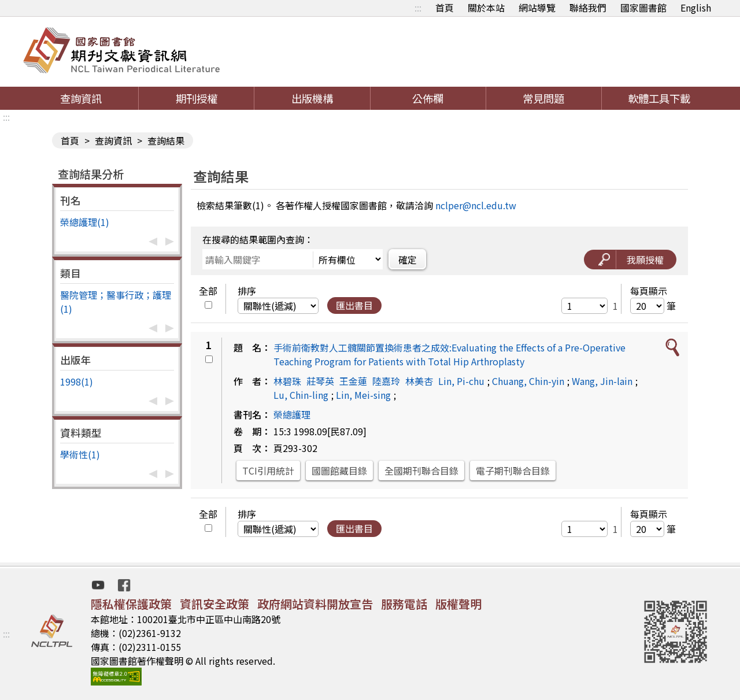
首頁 (445, 8)
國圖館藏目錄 (339, 471)
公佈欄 (428, 98)
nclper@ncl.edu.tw (476, 205)
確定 (408, 260)
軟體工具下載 (659, 98)
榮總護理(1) (85, 222)
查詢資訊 (81, 98)
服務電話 (404, 604)
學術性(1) (80, 454)
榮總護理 (292, 414)
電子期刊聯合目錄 (513, 471)
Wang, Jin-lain (602, 381)
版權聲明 (458, 604)
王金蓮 (353, 381)
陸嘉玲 (386, 381)
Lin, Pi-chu (461, 381)
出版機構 (312, 98)
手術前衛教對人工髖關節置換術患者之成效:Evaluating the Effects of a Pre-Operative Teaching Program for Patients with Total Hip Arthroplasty (449, 354)
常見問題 (543, 98)
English (696, 8)
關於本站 (486, 8)
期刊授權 (197, 98)
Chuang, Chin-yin (528, 381)
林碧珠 (287, 381)
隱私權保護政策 (131, 604)
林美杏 (419, 381)
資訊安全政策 (214, 604)
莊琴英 (320, 381)
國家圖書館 (643, 8)
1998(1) (77, 382)
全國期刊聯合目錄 (421, 471)
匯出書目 (354, 305)
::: (418, 8)
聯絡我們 (588, 8)
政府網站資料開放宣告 (315, 604)
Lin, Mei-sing (363, 395)
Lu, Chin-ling (301, 395)
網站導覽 (537, 8)
